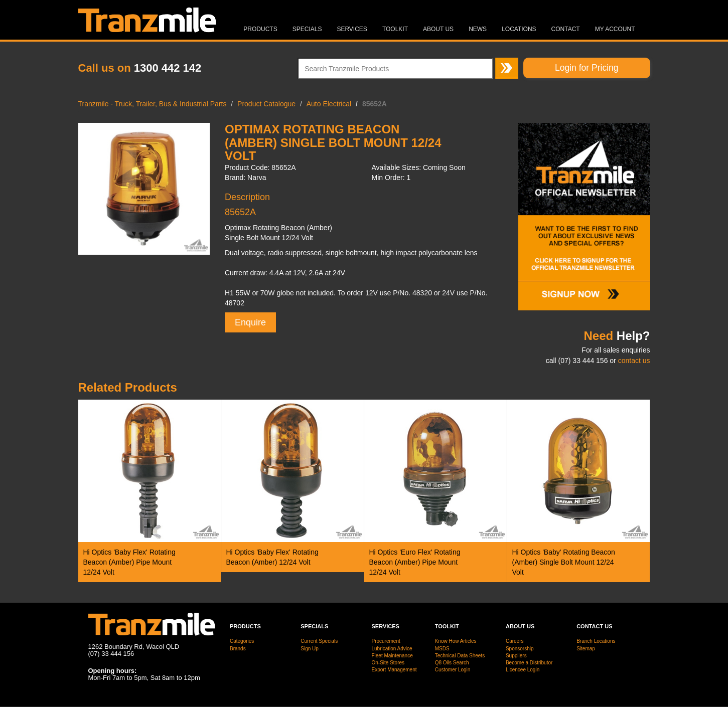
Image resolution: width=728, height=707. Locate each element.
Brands (238, 649)
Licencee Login (523, 670)
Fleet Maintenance (392, 656)
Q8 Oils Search (452, 663)
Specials (307, 29)
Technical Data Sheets (460, 656)
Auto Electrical (329, 104)
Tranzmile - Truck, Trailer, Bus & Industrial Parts (153, 104)
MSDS (442, 649)
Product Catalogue (266, 104)
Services (352, 29)
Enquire (250, 322)
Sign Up (310, 649)
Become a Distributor (529, 663)
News (478, 29)
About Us (438, 29)
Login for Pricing (587, 68)
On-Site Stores (388, 663)
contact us (634, 361)
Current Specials (319, 641)
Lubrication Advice (392, 649)
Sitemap (586, 649)
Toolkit (395, 29)
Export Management (394, 670)
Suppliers (516, 656)
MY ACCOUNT (615, 29)
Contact (566, 29)
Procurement (386, 641)
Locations (519, 29)
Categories (242, 641)
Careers (515, 641)
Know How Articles (456, 641)
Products (260, 29)
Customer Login (453, 670)
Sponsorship (520, 649)
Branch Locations (596, 641)
